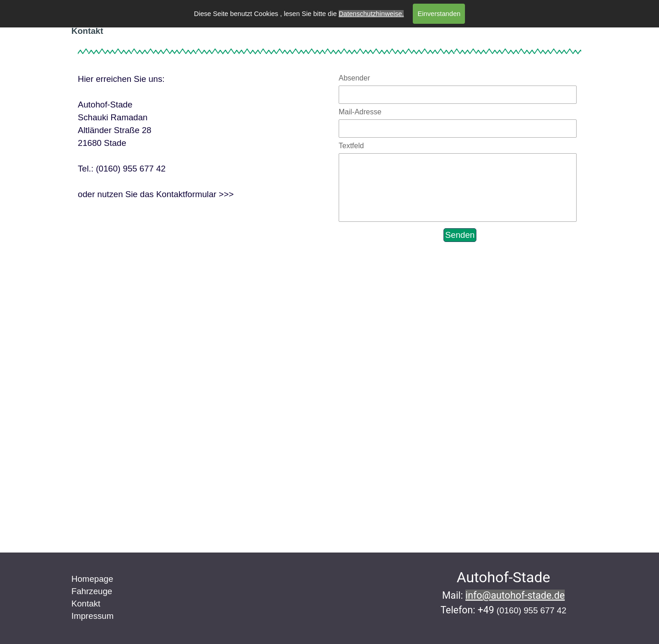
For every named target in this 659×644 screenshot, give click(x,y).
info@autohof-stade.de (515, 595)
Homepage (92, 579)
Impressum (92, 616)
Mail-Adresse (360, 112)
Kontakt (86, 604)
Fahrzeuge (92, 591)
